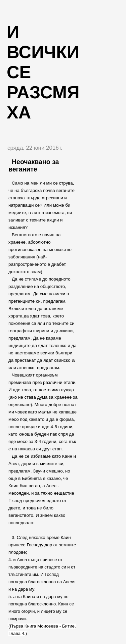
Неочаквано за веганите (34, 165)
